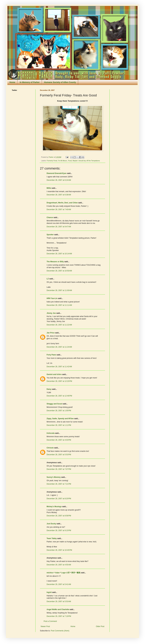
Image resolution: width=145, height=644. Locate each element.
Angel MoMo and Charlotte (58, 609)
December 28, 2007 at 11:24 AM (59, 347)
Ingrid (49, 592)
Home (12, 82)
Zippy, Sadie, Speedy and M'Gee (60, 419)
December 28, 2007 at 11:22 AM (59, 325)
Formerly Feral (52, 161)
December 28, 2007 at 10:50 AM (59, 271)
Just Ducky (51, 524)
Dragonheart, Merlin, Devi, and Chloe (62, 203)
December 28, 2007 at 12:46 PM (59, 396)
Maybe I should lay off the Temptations (86, 161)
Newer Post (45, 626)
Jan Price (51, 333)
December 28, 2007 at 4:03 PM (59, 440)
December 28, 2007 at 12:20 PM (59, 381)
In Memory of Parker (30, 82)
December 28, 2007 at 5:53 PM (59, 455)
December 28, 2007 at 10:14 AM (59, 254)
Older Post (100, 626)
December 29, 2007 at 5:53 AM (59, 601)
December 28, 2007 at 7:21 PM (59, 484)
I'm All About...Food (65, 161)
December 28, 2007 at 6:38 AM (59, 195)
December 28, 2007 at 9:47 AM (59, 227)
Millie (49, 188)
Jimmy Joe (51, 313)
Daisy (49, 389)
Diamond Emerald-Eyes (57, 173)
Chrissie (50, 448)
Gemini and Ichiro (54, 374)
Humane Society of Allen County (60, 82)
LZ (48, 279)
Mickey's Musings (54, 507)
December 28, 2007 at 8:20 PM (59, 499)
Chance (50, 217)
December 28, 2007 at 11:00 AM (59, 290)
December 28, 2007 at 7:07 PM (59, 469)
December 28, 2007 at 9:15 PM (59, 530)
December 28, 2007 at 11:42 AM (59, 367)
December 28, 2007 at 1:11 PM (59, 425)
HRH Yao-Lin (52, 298)
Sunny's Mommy (54, 477)
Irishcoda (51, 433)
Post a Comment (50, 621)
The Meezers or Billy (55, 262)
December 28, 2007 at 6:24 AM (59, 180)
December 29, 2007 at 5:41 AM (59, 584)
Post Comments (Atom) (60, 631)
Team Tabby (52, 538)
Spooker (50, 235)
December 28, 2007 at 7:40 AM (59, 209)
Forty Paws (51, 355)
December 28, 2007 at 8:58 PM (59, 516)
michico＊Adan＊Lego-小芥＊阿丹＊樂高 (63, 573)
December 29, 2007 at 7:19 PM (59, 616)
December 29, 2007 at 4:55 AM (59, 565)
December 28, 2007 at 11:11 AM (59, 305)
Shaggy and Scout (54, 404)
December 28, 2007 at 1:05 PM (59, 411)
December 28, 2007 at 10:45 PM (59, 550)
